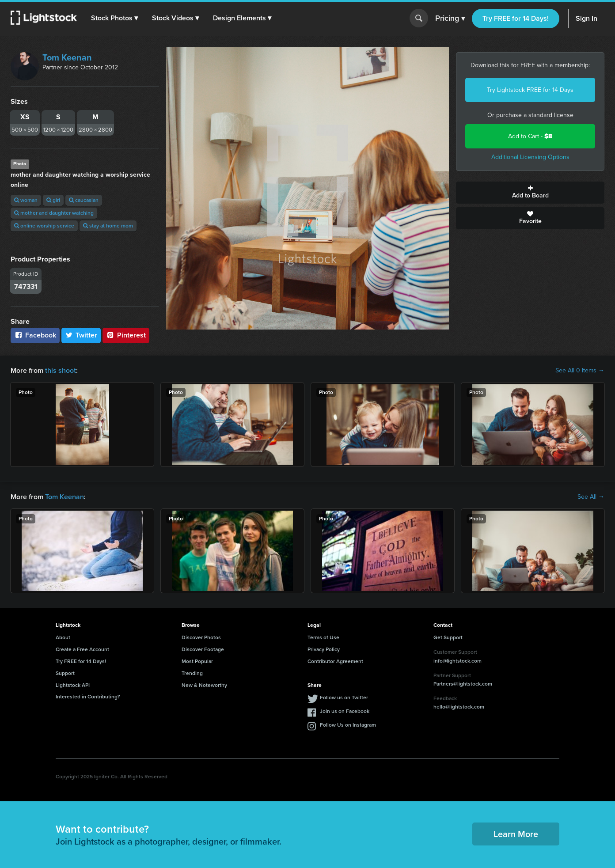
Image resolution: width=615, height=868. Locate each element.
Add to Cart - (530, 136)
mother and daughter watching (54, 213)
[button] (114, 18)
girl (53, 200)
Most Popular (197, 661)
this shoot (61, 370)
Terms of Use (323, 637)
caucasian (84, 200)
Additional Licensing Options (530, 157)
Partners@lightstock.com (463, 684)
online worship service (44, 226)
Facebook (35, 335)
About (63, 637)
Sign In (587, 18)
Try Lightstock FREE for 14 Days (530, 90)
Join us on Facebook (345, 711)
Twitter (81, 335)
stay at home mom (108, 226)
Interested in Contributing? (88, 697)
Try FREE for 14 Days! (516, 18)
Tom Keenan (67, 57)
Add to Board (530, 193)
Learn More (516, 834)
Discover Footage (203, 649)
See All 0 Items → (580, 371)
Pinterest (126, 335)
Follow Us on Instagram (348, 725)
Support (65, 673)
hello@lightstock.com (459, 707)
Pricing (450, 19)
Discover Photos (201, 637)
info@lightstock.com (457, 661)
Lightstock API (73, 685)
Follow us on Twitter (344, 697)
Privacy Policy (324, 649)
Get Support (448, 637)
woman (26, 200)
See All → (591, 497)
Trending (192, 673)
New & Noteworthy (204, 685)
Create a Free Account (82, 649)
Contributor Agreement (335, 661)
